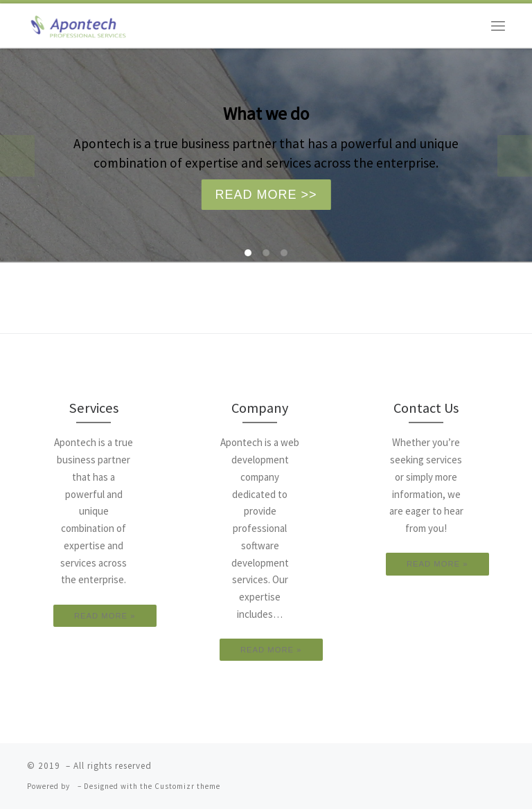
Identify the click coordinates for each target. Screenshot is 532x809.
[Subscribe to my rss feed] (417, 771)
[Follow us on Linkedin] (503, 771)
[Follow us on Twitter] (443, 771)
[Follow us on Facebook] (458, 771)
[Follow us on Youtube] (488, 771)
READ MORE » (105, 616)
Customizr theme (187, 786)
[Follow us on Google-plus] (473, 771)
